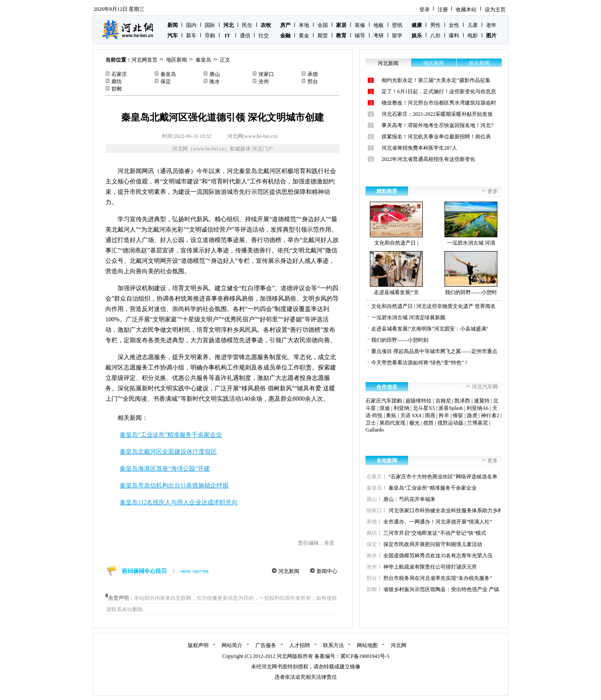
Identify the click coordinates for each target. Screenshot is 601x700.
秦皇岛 (203, 60)
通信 (245, 36)
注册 (443, 10)
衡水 (215, 82)
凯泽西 (462, 401)
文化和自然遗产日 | (396, 224)
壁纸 (397, 25)
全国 (323, 25)
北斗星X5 (424, 408)
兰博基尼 (477, 423)
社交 (264, 36)
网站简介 (232, 645)
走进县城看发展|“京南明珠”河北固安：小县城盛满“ (430, 329)
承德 (313, 74)
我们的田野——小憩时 (471, 273)
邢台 (313, 82)
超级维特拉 (418, 401)
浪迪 (385, 408)
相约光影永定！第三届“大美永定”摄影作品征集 (436, 80)
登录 (425, 10)
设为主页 (495, 10)
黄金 (304, 36)
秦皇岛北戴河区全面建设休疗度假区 (168, 452)
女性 (454, 25)
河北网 (398, 645)
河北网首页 (144, 60)
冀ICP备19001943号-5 (365, 656)
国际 (210, 25)
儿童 (473, 25)
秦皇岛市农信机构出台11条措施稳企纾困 (174, 486)
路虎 (472, 415)
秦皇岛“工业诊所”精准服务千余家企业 (171, 435)
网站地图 (367, 645)
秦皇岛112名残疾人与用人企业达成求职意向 (179, 502)
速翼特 (482, 401)
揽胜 (428, 423)
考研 (379, 36)
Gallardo (375, 430)
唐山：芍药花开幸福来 (409, 499)
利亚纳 (402, 408)
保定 (166, 82)
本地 (304, 25)
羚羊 (444, 415)
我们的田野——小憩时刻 (400, 340)
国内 (191, 25)
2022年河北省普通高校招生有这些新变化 (428, 159)
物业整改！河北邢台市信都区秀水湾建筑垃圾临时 (439, 103)
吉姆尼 (443, 401)
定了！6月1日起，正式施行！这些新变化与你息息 (439, 92)
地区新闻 (176, 60)
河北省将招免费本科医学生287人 (419, 148)
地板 (379, 25)
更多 (493, 191)
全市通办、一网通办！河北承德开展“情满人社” (438, 522)
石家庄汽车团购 (384, 401)
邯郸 (117, 89)
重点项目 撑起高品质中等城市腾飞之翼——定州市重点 (434, 351)
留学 (397, 36)
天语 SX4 (411, 415)
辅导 (360, 36)
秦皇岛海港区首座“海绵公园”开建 (165, 469)
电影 (473, 36)
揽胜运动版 (451, 423)
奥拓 (391, 415)
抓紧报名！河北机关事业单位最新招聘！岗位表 (436, 137)
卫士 (371, 423)
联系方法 (333, 645)
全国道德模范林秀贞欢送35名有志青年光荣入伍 (438, 556)
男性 (435, 25)
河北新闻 (289, 571)
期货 (323, 36)
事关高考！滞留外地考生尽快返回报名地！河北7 (438, 125)
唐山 (215, 74)
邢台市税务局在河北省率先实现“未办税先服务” (438, 578)
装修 (360, 25)
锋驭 (458, 415)
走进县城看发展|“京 (396, 273)
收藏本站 (466, 10)
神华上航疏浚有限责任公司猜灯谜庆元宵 (430, 567)
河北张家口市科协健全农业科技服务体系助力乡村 (446, 510)
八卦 (435, 36)
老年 (491, 25)
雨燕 (430, 415)
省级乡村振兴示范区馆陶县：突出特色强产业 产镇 (441, 589)
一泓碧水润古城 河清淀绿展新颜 (408, 317)
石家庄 (119, 74)
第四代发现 (392, 423)
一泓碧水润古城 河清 (471, 224)
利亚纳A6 (478, 408)
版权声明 (198, 645)
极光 (415, 423)
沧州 (264, 82)
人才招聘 (300, 645)
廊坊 (117, 82)
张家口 (266, 74)
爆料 (454, 36)
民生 (247, 25)
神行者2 (490, 415)
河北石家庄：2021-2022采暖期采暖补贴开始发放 (437, 114)
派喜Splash (451, 408)
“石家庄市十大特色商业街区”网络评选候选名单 (443, 477)
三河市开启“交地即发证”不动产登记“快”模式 (435, 533)
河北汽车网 (485, 387)
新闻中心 (327, 571)
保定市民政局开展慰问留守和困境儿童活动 (433, 544)
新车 (191, 36)
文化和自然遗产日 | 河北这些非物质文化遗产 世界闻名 (433, 306)
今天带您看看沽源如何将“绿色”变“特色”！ (420, 363)
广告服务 (266, 645)
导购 (210, 36)
